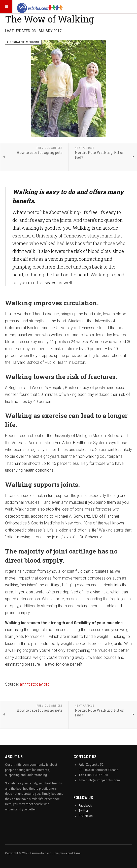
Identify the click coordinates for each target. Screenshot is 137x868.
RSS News (86, 816)
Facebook (85, 806)
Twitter (83, 811)
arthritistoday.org (35, 684)
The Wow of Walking (49, 19)
